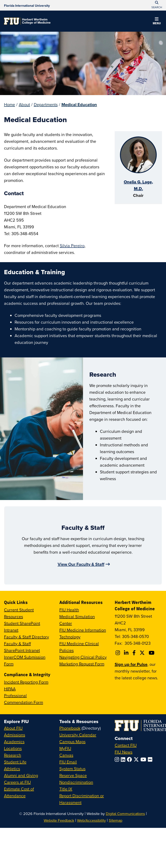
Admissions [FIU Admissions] (15, 735)
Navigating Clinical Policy (83, 657)
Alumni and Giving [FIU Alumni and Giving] (21, 775)
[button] (157, 22)
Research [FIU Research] (13, 755)
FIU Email (68, 762)
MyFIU (65, 748)
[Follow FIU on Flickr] (151, 759)
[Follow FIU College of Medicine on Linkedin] (127, 653)
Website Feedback (59, 820)
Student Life (15, 762)
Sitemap (116, 820)
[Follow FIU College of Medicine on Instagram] (118, 653)
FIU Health (69, 610)
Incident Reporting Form (26, 682)
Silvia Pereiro (72, 246)
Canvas (66, 755)
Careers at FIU (17, 782)
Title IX (66, 789)
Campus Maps (72, 742)
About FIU (13, 728)
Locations (13, 748)
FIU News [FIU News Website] (124, 752)
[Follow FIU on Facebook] (130, 759)
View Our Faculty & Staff (81, 564)
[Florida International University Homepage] (27, 5)
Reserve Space (73, 775)
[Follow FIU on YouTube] (144, 759)
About (24, 104)
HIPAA (10, 689)
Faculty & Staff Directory (27, 637)
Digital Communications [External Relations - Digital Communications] (125, 814)
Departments (46, 104)
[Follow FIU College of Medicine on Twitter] (143, 653)
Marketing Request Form (82, 664)
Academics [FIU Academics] (14, 742)
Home (10, 104)
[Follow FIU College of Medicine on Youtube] (152, 653)
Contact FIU (126, 745)
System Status (72, 769)
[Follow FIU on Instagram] (118, 759)
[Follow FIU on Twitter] (137, 759)
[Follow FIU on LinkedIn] (124, 759)
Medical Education (79, 104)
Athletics (12, 769)
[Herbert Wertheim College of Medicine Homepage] (27, 21)
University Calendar (78, 735)
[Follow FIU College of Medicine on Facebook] (135, 653)
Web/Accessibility (91, 820)
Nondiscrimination (76, 782)
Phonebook (70, 728)
